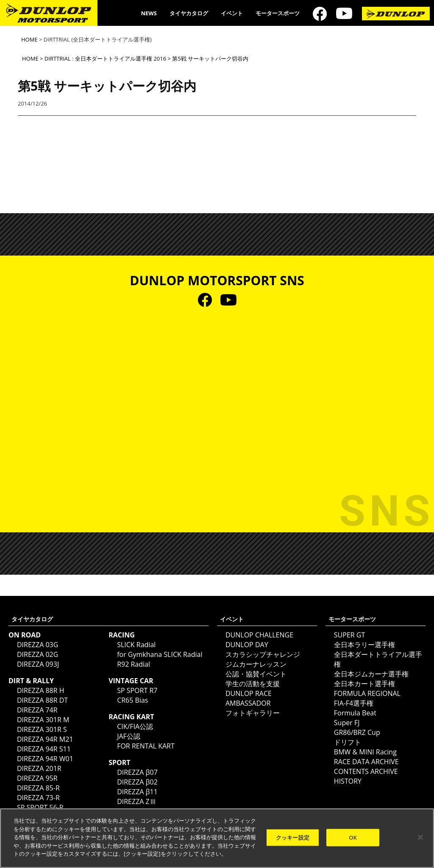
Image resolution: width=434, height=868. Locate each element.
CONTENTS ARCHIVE (366, 771)
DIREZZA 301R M (43, 720)
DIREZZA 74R (37, 710)
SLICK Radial (136, 645)
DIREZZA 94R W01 (45, 759)
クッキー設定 (293, 837)
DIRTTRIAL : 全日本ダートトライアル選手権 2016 (105, 58)
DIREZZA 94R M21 (45, 739)
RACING (122, 635)
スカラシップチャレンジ (263, 654)
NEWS (149, 13)
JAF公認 (129, 736)
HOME (29, 39)
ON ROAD (25, 635)
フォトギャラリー (253, 713)
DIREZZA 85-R (38, 788)
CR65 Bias (132, 700)
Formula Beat (355, 713)
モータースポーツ (278, 13)
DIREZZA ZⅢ (137, 801)
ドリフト (348, 742)
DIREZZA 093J (38, 664)
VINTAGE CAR (131, 681)
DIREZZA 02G (38, 654)
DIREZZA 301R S (42, 729)
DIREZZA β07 (137, 772)
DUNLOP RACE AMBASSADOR (249, 698)
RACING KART (131, 717)
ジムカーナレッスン (256, 664)
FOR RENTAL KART (146, 746)
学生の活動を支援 (253, 684)
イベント (232, 13)
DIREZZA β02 (137, 782)
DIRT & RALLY (31, 681)
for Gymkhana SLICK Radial (160, 654)
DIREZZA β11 (137, 792)
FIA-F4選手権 (354, 703)
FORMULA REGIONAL (367, 693)
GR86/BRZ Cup (357, 732)
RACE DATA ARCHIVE (366, 762)
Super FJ (347, 723)
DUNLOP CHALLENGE (259, 635)
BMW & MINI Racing (365, 752)
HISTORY (348, 781)
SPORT (119, 762)
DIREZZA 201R (39, 768)
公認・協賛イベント (256, 674)
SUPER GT (349, 635)
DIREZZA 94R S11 (44, 749)
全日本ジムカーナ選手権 (371, 674)
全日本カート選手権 (364, 684)
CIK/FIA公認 (135, 726)
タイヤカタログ (189, 13)
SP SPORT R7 (137, 690)
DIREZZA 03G (38, 645)
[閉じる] (420, 837)
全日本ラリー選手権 (364, 645)
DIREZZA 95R (37, 778)
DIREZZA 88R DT (42, 700)
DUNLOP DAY (247, 645)
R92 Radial (134, 664)
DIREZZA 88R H (41, 690)
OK (353, 837)
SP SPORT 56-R (40, 807)
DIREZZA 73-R (38, 798)
